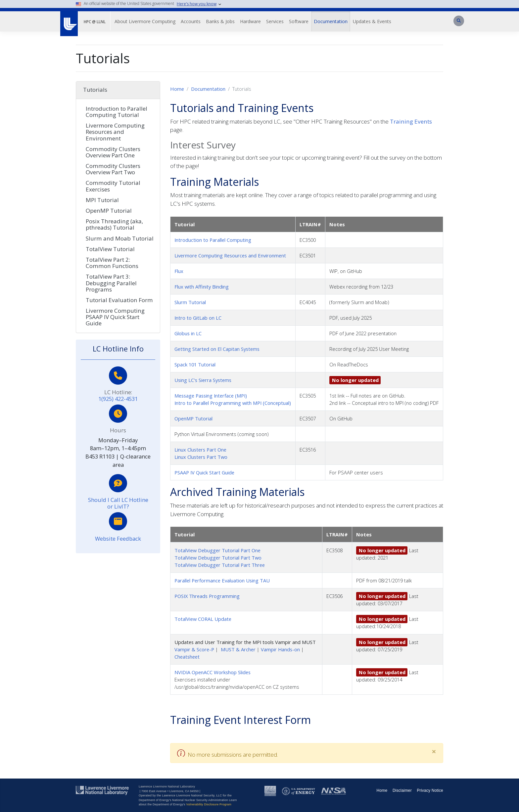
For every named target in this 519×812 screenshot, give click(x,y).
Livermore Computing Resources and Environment (230, 255)
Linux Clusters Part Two (201, 457)
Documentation (331, 21)
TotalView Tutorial (110, 249)
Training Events (411, 121)
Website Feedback (118, 539)
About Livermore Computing (145, 21)
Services (275, 21)
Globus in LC (188, 333)
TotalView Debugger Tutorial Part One (217, 550)
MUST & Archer (238, 649)
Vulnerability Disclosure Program (209, 804)
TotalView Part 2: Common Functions (112, 263)
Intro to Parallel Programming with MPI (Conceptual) (233, 403)
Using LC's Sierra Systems (203, 380)
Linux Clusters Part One (200, 450)
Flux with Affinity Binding (202, 287)
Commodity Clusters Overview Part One (113, 152)
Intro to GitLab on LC (198, 318)
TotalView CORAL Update (203, 619)
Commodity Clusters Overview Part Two (113, 169)
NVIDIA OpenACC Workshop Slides (212, 672)
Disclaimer (402, 790)
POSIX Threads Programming (207, 596)
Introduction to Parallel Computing (213, 240)
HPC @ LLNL (95, 22)
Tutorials (95, 90)
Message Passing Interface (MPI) (211, 396)
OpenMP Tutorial (193, 418)
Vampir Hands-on (280, 649)
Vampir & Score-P (194, 649)
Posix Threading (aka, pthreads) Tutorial (114, 224)
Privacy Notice (430, 790)
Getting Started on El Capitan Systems (217, 349)
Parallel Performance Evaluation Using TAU (222, 580)
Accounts (191, 21)
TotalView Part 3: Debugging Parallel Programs (111, 283)
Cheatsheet (187, 657)
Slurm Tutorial (190, 302)
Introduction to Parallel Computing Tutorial (117, 112)
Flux (179, 271)
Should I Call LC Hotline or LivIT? (118, 503)
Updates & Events (372, 21)
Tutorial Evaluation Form (119, 300)
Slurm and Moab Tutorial (120, 238)
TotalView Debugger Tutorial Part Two (218, 558)
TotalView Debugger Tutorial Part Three (220, 565)
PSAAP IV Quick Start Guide (204, 472)
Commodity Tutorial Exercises (113, 186)
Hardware (250, 21)
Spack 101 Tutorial (195, 364)
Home (177, 89)
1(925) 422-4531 (118, 399)
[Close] (434, 751)
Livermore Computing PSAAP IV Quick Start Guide (115, 317)
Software (299, 21)
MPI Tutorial (102, 200)
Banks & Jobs (220, 21)
